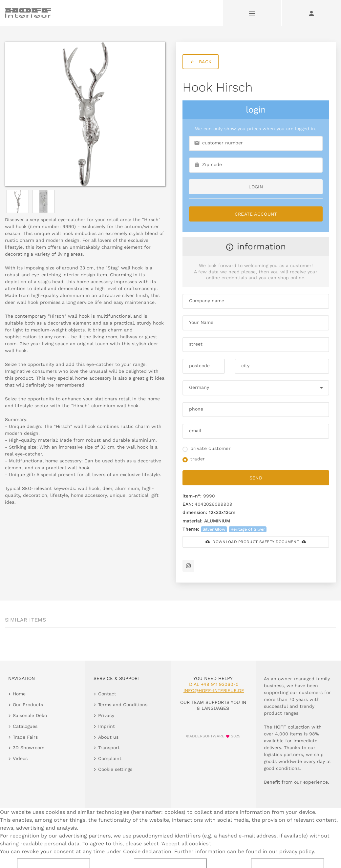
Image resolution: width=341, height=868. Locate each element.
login (256, 187)
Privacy (106, 715)
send (256, 478)
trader (198, 459)
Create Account (256, 214)
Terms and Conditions (123, 705)
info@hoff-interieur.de (214, 690)
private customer (211, 448)
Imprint (107, 726)
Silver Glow (214, 529)
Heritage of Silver (248, 529)
